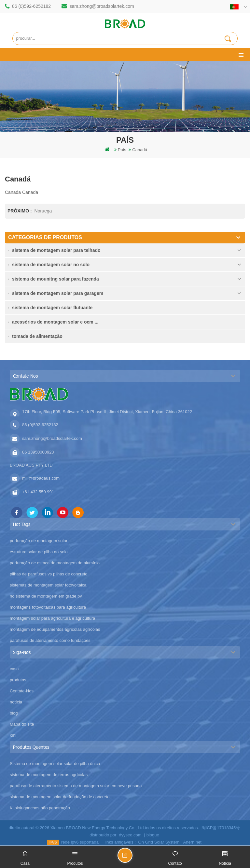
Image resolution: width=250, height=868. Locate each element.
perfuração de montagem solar (39, 541)
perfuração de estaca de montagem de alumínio (55, 563)
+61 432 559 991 (38, 492)
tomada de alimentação (37, 336)
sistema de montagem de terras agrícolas (49, 775)
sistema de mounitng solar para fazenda (56, 279)
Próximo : (20, 211)
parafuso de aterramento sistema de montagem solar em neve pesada (76, 786)
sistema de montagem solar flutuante (52, 308)
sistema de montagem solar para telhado (56, 250)
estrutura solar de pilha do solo (39, 552)
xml (13, 735)
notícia (16, 702)
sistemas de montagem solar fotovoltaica (48, 585)
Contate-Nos (22, 691)
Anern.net (192, 842)
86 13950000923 (38, 452)
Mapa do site (22, 724)
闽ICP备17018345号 (221, 828)
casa (14, 669)
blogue (153, 835)
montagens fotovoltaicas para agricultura (48, 607)
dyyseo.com (130, 835)
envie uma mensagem (132, 858)
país (122, 150)
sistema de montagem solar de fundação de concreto (60, 797)
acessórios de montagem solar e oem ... (55, 322)
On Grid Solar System (159, 842)
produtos (18, 680)
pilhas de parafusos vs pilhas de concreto (49, 574)
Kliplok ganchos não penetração (40, 808)
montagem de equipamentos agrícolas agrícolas (55, 629)
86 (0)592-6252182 (31, 6)
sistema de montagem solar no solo (51, 265)
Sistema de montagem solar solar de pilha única (55, 764)
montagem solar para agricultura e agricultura (52, 618)
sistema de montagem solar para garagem (58, 293)
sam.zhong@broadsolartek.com (102, 6)
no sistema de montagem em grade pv (46, 596)
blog (14, 713)
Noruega (43, 211)
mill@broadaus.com (41, 478)
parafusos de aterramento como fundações (50, 640)
